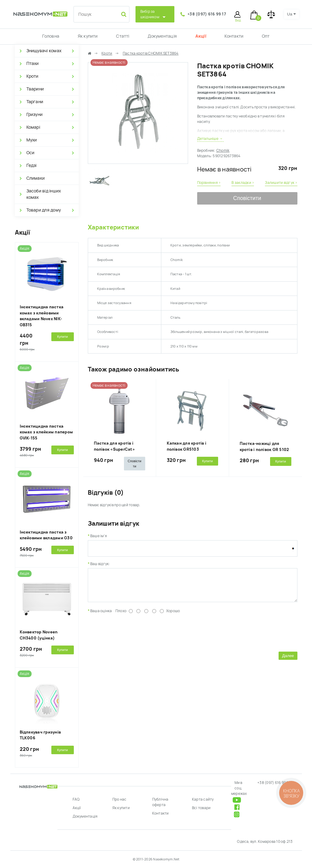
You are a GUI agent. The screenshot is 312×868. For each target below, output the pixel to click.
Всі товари (201, 808)
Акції (201, 36)
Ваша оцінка (101, 615)
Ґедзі (32, 165)
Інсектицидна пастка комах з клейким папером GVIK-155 (46, 432)
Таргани (35, 102)
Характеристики (113, 227)
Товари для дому (44, 210)
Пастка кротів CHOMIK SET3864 (151, 53)
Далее (288, 660)
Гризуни (35, 114)
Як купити (88, 36)
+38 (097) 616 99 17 (207, 14)
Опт (266, 36)
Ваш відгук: (100, 564)
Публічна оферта (160, 802)
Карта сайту (203, 799)
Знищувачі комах (44, 51)
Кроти (33, 76)
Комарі (33, 127)
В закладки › (243, 183)
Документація (162, 36)
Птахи (33, 63)
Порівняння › (209, 183)
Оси (31, 153)
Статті (123, 36)
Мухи (32, 140)
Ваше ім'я (99, 536)
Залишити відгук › (281, 183)
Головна (51, 36)
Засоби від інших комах (44, 194)
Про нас (120, 799)
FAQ (76, 799)
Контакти (234, 36)
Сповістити (247, 198)
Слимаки (36, 178)
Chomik (223, 151)
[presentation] (134, 636)
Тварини (35, 89)
